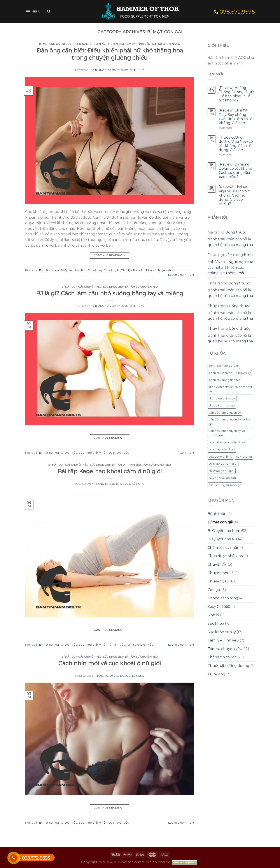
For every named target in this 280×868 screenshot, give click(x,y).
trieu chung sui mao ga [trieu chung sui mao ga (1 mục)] (225, 485)
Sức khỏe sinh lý (115, 287)
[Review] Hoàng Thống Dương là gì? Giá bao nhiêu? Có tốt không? (236, 94)
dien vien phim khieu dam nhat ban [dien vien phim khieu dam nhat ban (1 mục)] (231, 389)
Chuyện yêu (115, 44)
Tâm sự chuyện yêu (166, 44)
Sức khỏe (216, 623)
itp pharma (162, 862)
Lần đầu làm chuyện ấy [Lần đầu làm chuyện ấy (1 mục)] (225, 413)
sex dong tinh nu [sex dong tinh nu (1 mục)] (220, 457)
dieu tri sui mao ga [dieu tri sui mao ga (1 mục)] (222, 405)
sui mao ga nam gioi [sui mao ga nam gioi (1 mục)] (223, 464)
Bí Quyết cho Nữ (222, 539)
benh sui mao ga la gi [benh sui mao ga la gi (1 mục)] (224, 366)
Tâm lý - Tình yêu (138, 44)
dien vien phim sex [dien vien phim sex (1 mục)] (222, 398)
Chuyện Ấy (97, 44)
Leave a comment (181, 275)
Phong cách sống (223, 598)
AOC (114, 862)
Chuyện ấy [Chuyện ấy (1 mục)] (243, 373)
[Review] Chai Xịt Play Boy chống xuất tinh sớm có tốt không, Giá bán (236, 117)
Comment (186, 453)
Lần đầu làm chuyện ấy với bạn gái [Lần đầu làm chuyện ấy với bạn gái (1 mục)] (230, 422)
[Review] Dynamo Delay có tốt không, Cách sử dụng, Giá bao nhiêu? (236, 171)
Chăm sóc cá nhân (223, 548)
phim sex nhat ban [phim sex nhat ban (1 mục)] (222, 449)
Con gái (214, 590)
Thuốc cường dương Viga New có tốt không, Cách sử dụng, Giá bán (236, 144)
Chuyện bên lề (221, 573)
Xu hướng (216, 674)
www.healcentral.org (135, 862)
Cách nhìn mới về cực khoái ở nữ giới (110, 663)
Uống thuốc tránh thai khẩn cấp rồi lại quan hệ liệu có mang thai (231, 239)
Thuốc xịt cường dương (228, 666)
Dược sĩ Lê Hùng (133, 70)
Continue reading (110, 255)
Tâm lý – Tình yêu (223, 640)
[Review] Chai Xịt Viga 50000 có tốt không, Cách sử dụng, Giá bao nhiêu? (234, 195)
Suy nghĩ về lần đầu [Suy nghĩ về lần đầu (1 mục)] (222, 478)
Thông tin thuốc (222, 657)
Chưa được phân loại (226, 556)
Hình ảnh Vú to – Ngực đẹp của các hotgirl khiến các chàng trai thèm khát (230, 264)
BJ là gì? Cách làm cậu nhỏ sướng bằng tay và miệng (110, 293)
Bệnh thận (217, 514)
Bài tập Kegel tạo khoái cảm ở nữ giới (110, 471)
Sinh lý (213, 615)
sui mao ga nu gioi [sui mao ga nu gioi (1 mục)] (222, 471)
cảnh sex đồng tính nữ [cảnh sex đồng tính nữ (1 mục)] (224, 380)
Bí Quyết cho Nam (75, 44)
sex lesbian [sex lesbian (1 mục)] (244, 457)
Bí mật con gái (50, 44)
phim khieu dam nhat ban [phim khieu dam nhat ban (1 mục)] (227, 442)
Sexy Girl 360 (219, 607)
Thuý (212, 306)
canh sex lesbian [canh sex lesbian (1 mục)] (220, 373)
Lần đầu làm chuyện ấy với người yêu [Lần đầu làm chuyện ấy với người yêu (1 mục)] (227, 433)
